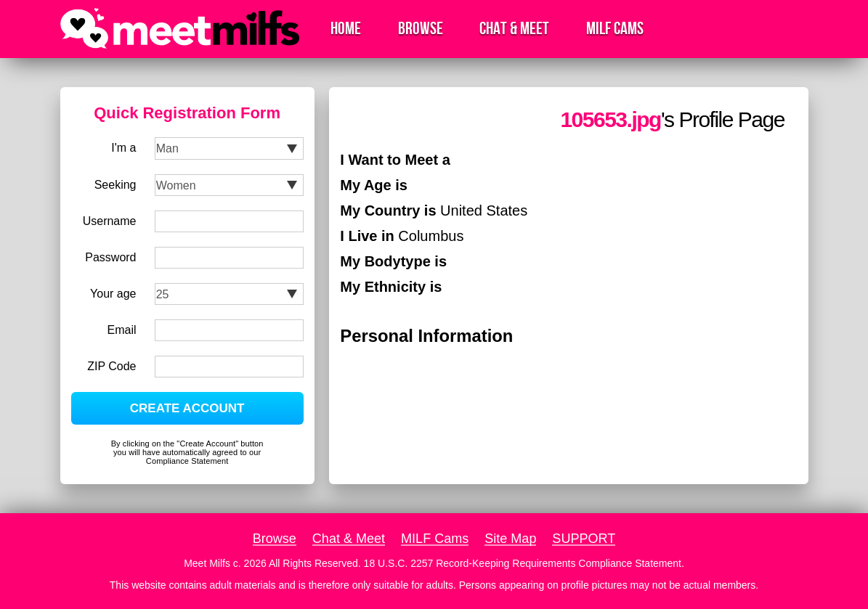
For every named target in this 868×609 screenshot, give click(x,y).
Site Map (510, 539)
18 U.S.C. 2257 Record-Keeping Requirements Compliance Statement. (524, 563)
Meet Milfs (207, 563)
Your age (113, 294)
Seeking (115, 185)
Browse (421, 29)
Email (121, 330)
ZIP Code (111, 366)
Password (110, 257)
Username (110, 221)
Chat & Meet (514, 29)
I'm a (123, 148)
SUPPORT (584, 539)
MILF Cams (615, 29)
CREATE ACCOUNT (187, 408)
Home (346, 29)
